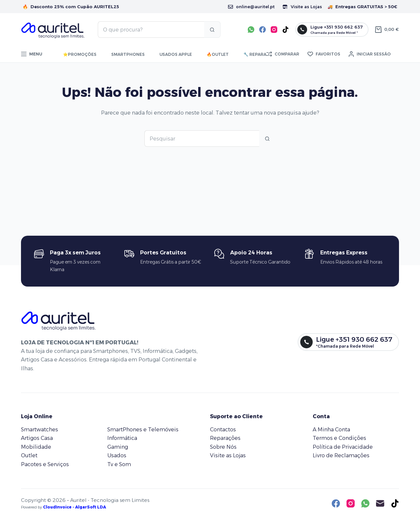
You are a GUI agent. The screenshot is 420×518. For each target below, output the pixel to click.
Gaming (118, 447)
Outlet (29, 455)
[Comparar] (283, 54)
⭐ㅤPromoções (80, 54)
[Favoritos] (324, 54)
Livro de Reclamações (341, 455)
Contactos (223, 430)
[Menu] (32, 54)
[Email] (380, 503)
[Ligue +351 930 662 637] (332, 30)
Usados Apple (176, 54)
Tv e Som (119, 464)
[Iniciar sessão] (370, 54)
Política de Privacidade (343, 447)
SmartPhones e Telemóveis (143, 430)
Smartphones (128, 54)
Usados (117, 455)
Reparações (225, 438)
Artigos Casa (37, 438)
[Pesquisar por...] (151, 30)
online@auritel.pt (251, 7)
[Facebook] (262, 30)
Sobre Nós (223, 447)
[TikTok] (285, 30)
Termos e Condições (339, 438)
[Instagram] (274, 30)
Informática (122, 438)
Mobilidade (36, 447)
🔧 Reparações (261, 54)
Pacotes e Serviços (45, 464)
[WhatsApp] (251, 30)
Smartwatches (40, 430)
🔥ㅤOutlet (218, 54)
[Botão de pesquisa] (212, 30)
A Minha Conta (331, 430)
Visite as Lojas (302, 7)
